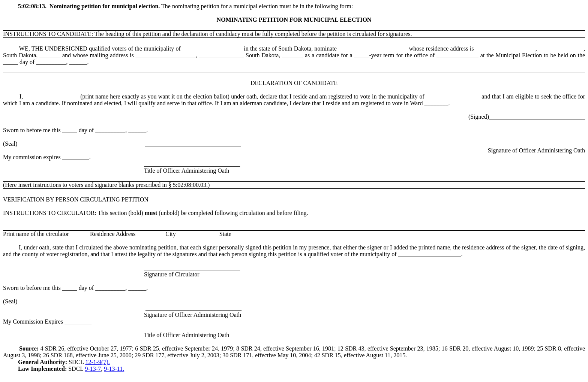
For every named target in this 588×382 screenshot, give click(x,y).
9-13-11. (114, 369)
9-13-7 (93, 369)
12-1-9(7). (97, 362)
